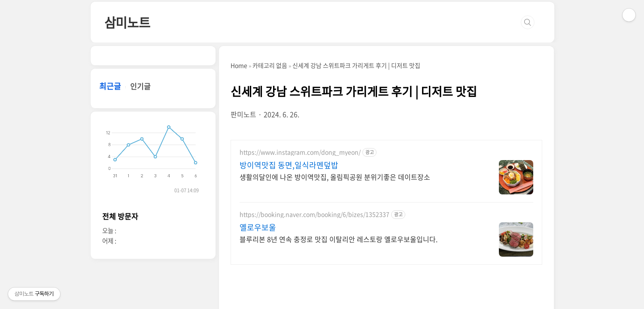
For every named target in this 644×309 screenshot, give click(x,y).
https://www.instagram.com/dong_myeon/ (300, 152)
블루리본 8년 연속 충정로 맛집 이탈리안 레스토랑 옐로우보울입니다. (339, 239)
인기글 (140, 86)
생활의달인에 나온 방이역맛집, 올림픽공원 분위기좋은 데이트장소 (335, 177)
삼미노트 (127, 22)
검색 (528, 22)
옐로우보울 (258, 227)
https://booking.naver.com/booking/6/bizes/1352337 (314, 214)
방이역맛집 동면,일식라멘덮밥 (289, 165)
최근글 (110, 86)
